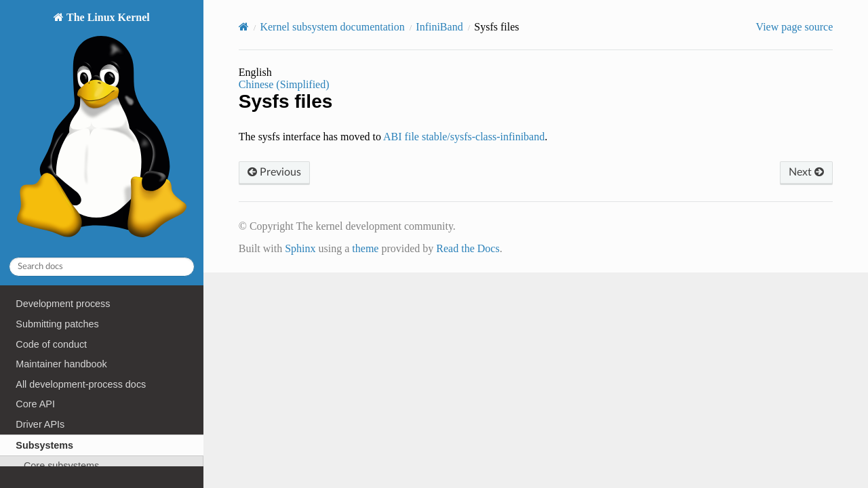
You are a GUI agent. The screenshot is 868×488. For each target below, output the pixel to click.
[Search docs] (102, 267)
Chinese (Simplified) (284, 84)
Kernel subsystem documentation (332, 27)
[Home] (244, 27)
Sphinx (300, 248)
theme (365, 248)
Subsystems (44, 445)
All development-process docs (81, 384)
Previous (274, 172)
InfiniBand (439, 27)
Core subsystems (61, 466)
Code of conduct (51, 344)
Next (806, 172)
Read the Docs (468, 248)
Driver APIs (40, 424)
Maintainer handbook (61, 364)
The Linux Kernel (101, 128)
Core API (35, 404)
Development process (63, 304)
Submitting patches (57, 324)
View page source (795, 27)
